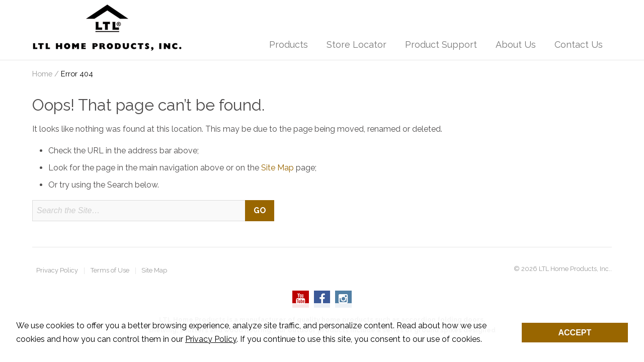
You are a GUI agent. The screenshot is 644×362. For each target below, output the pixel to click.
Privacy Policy (57, 271)
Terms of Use (110, 271)
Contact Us (579, 44)
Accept (575, 333)
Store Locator (356, 44)
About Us (516, 44)
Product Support (441, 44)
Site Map (277, 168)
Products (289, 44)
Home (42, 74)
